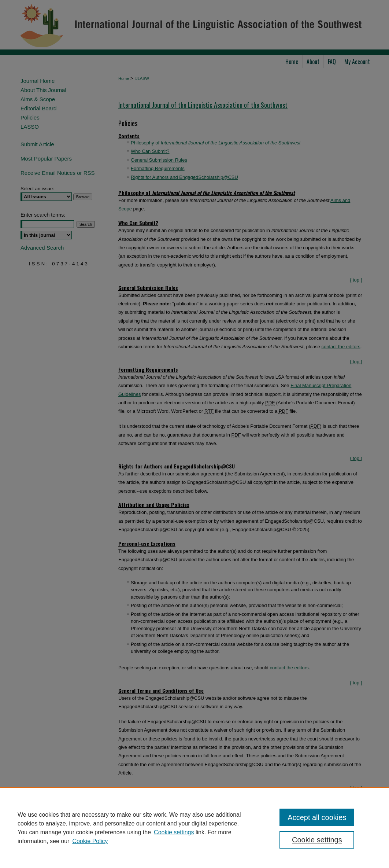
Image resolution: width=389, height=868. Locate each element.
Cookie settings (174, 832)
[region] (194, 828)
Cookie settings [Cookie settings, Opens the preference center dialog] (317, 840)
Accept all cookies (317, 817)
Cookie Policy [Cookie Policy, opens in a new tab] (90, 841)
